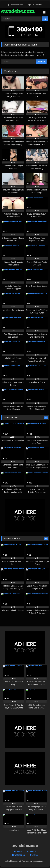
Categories (20, 855)
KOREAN (32, 852)
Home (20, 852)
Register (38, 5)
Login (29, 5)
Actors (35, 855)
